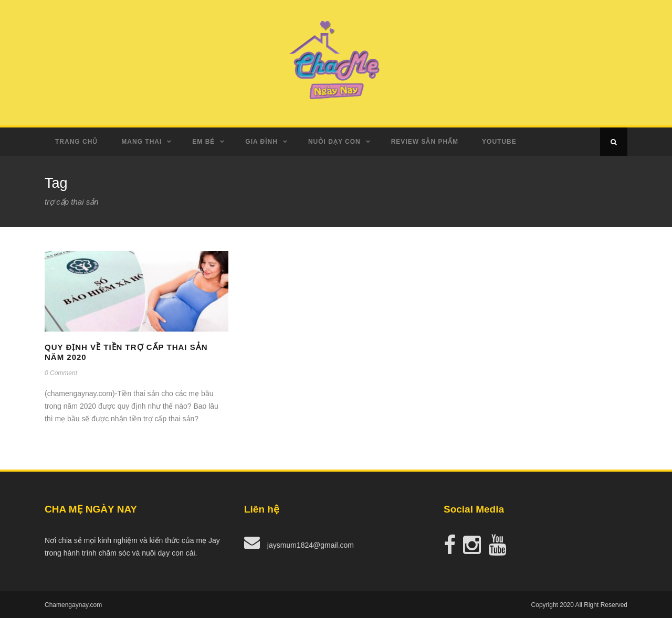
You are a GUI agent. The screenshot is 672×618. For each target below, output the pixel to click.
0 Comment (61, 373)
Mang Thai (141, 142)
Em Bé (203, 142)
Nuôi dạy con (334, 142)
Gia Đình (261, 142)
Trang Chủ (76, 142)
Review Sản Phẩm (425, 142)
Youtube (499, 142)
